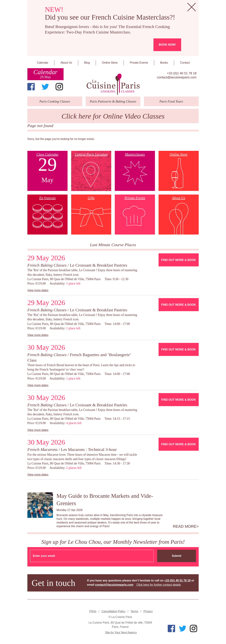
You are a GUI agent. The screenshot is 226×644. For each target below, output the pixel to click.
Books (164, 63)
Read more (185, 526)
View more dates (38, 290)
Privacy (148, 611)
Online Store (110, 63)
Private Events (139, 63)
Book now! (167, 45)
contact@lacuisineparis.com (177, 77)
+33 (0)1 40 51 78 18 (182, 73)
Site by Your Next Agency (121, 632)
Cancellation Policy (113, 611)
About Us (66, 63)
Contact (185, 63)
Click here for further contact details (159, 585)
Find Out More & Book (179, 260)
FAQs (93, 611)
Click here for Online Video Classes (113, 116)
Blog (87, 63)
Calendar (43, 63)
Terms (135, 611)
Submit (177, 556)
